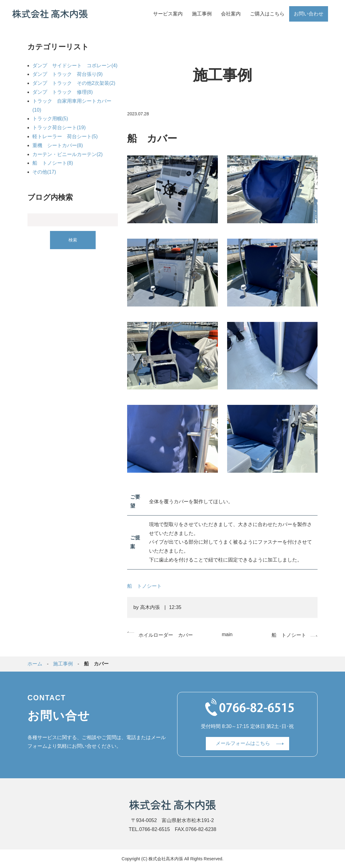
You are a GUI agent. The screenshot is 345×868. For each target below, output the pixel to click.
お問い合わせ (309, 14)
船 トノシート (144, 586)
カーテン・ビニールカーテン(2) (68, 154)
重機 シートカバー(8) (58, 145)
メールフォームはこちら (243, 743)
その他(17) (44, 172)
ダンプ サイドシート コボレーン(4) (75, 66)
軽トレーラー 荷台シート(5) (65, 136)
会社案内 (231, 14)
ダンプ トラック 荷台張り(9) (68, 74)
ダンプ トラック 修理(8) (63, 92)
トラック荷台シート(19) (59, 128)
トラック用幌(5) (50, 119)
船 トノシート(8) (53, 163)
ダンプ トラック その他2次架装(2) (74, 83)
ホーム (35, 664)
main (227, 634)
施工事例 (202, 14)
